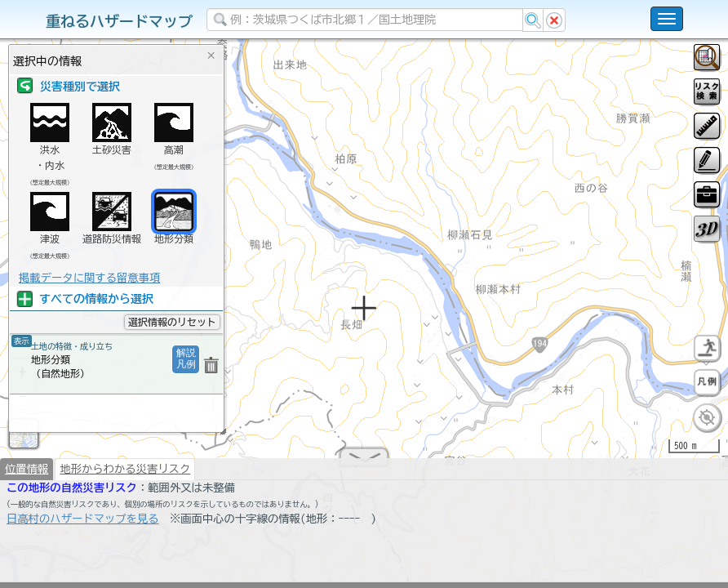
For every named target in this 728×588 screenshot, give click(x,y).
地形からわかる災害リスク (125, 475)
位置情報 (27, 475)
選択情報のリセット (172, 322)
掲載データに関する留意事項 (89, 278)
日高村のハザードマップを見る (83, 525)
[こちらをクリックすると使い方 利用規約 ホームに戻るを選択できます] (667, 19)
